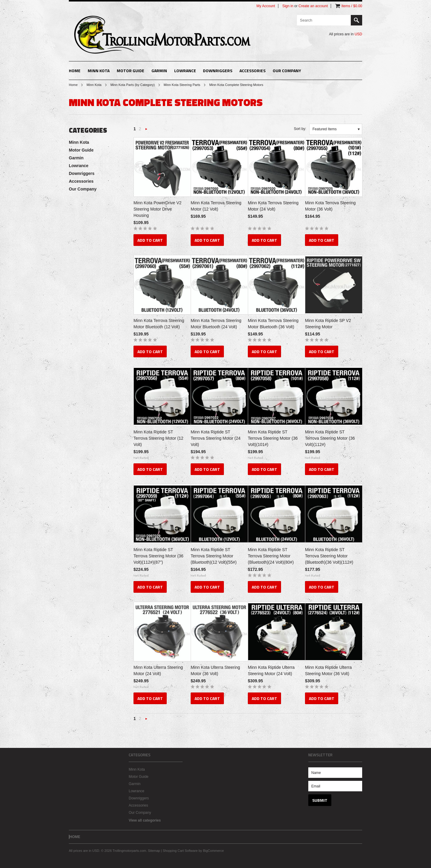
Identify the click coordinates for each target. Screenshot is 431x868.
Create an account (313, 6)
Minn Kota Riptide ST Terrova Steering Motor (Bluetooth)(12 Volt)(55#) (214, 556)
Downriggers (218, 71)
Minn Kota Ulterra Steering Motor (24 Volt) (158, 670)
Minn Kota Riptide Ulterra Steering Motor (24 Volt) (271, 670)
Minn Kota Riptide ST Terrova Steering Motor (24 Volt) (216, 438)
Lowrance (185, 71)
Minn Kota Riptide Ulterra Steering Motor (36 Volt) (328, 670)
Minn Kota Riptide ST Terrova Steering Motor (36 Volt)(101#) (273, 438)
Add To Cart (150, 240)
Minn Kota (99, 71)
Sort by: (300, 129)
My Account (266, 6)
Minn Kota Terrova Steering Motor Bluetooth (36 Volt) (273, 324)
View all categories (145, 820)
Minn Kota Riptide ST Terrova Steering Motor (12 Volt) (158, 438)
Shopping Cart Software (180, 851)
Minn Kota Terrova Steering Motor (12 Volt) (216, 206)
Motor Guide (130, 71)
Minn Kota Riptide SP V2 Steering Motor (328, 324)
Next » (146, 131)
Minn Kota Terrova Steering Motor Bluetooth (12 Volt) (159, 324)
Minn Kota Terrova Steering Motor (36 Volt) (330, 206)
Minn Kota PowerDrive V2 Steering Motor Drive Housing (157, 209)
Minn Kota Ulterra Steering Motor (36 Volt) (215, 670)
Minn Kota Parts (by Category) (133, 85)
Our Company (287, 71)
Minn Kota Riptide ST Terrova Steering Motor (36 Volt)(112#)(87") (158, 556)
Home (73, 85)
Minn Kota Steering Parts (182, 85)
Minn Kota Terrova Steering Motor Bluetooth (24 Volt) (216, 324)
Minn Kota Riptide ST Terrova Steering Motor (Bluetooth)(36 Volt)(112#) (329, 556)
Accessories (252, 71)
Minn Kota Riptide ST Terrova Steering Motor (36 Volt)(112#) (330, 438)
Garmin (159, 71)
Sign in (288, 6)
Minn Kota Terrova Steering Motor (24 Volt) (273, 206)
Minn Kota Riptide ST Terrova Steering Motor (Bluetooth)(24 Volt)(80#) (271, 556)
